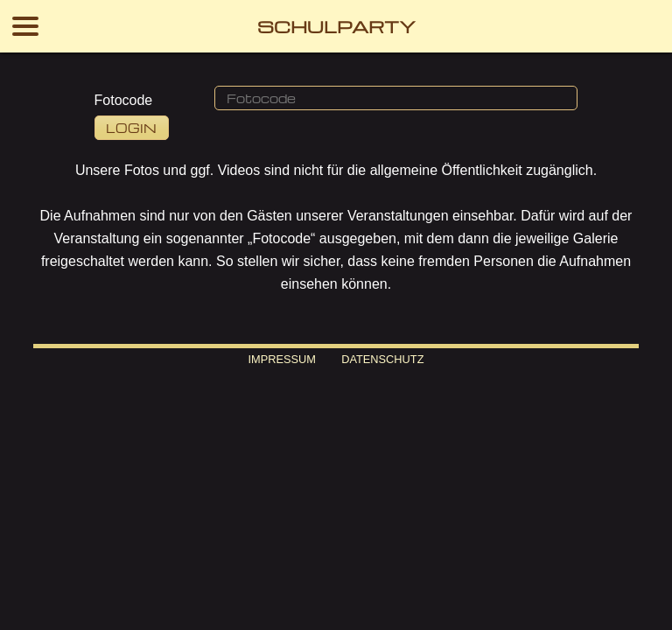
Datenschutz (382, 359)
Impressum (282, 359)
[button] (396, 98)
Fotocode (124, 100)
